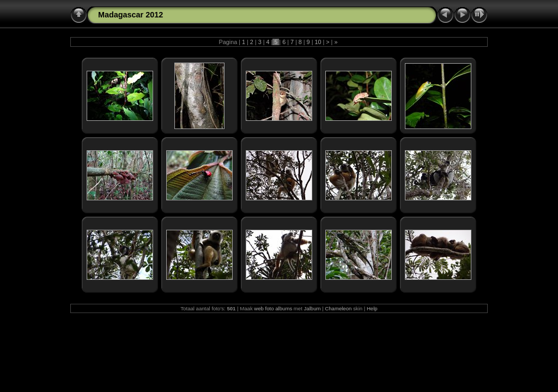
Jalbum (313, 308)
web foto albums (273, 308)
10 (318, 42)
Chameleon (338, 308)
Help (372, 308)
